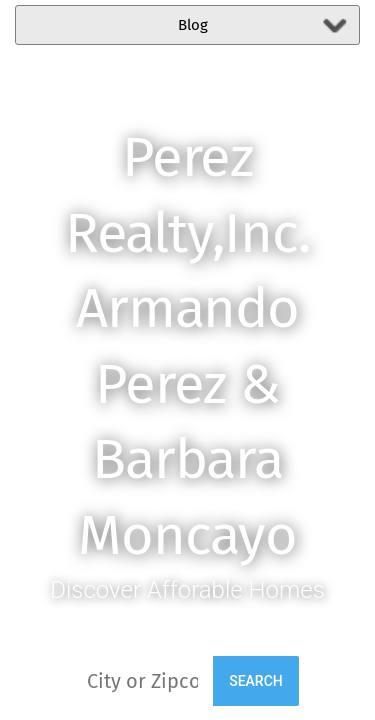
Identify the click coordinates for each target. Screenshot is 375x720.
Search (256, 681)
